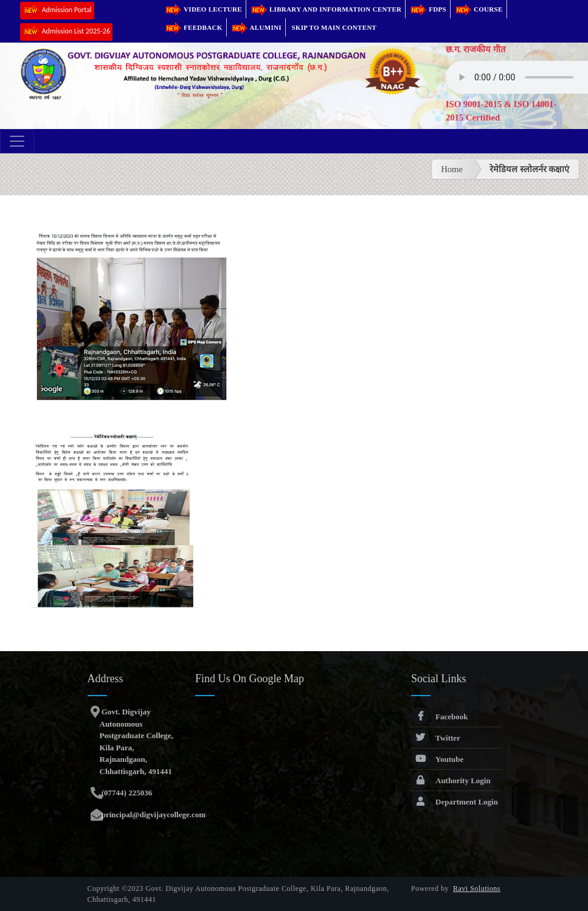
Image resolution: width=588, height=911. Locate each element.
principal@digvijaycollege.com (153, 815)
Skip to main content (334, 27)
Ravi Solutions (477, 888)
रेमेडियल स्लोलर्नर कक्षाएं (529, 169)
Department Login (455, 802)
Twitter (436, 738)
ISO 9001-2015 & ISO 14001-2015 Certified (501, 111)
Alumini (256, 27)
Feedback (193, 27)
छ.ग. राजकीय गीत (476, 49)
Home (452, 169)
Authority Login (451, 780)
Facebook (439, 717)
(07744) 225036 (126, 793)
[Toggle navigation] (17, 141)
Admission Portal (57, 11)
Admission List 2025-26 (66, 32)
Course (479, 9)
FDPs (428, 9)
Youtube (437, 759)
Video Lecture (203, 9)
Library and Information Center (326, 9)
